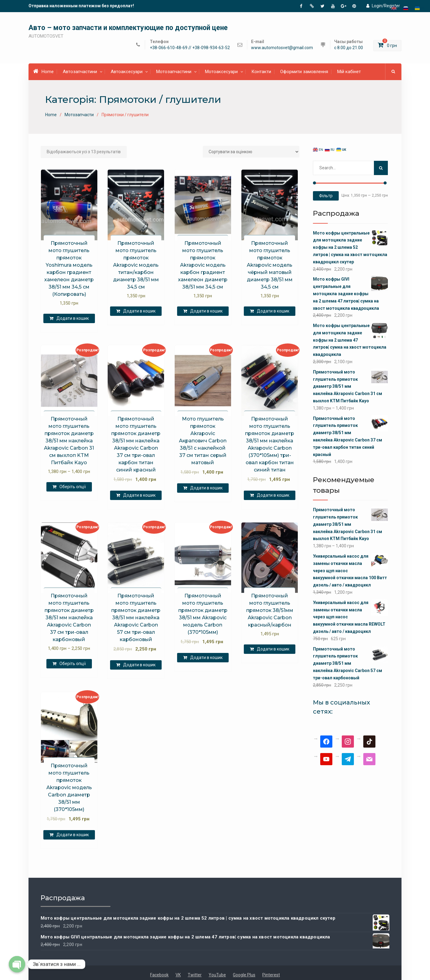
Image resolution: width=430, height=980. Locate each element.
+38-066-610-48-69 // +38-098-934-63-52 (190, 48)
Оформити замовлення (304, 72)
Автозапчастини (80, 72)
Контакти (261, 72)
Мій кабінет (349, 72)
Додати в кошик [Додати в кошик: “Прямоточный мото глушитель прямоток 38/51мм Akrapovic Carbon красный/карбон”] (273, 649)
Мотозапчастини (174, 72)
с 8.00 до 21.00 (349, 48)
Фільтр (326, 196)
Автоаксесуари (127, 72)
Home (43, 71)
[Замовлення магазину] (251, 152)
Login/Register (383, 6)
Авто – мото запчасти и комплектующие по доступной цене (128, 28)
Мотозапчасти (79, 115)
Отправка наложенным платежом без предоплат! (81, 6)
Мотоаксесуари (221, 72)
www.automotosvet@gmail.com (282, 48)
